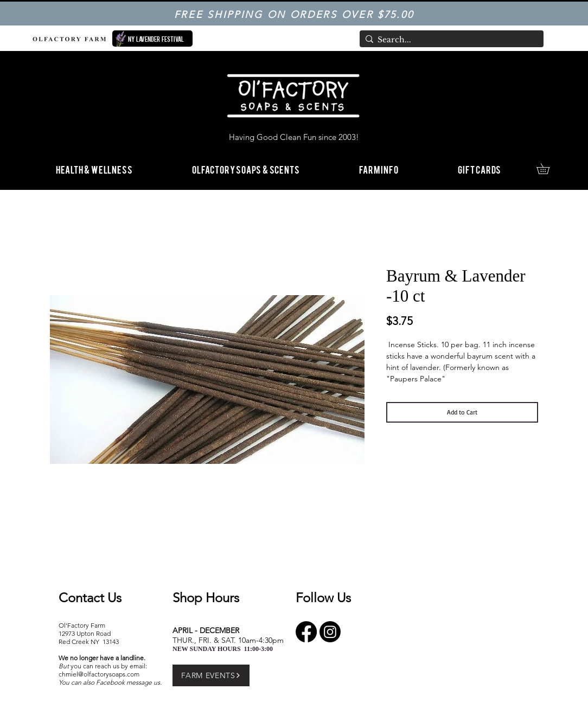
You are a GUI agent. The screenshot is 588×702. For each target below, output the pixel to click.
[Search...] (449, 40)
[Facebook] (306, 632)
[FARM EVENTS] (211, 675)
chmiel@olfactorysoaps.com (99, 674)
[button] (379, 169)
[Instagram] (330, 632)
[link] (548, 169)
